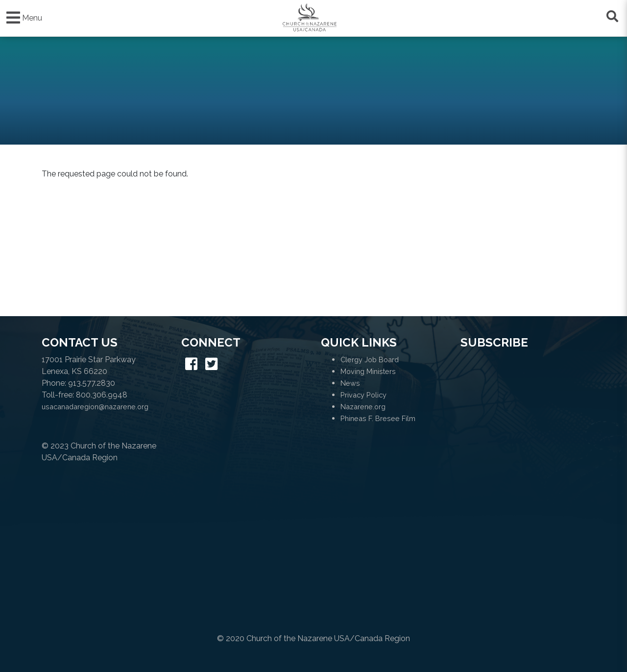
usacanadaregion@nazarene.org (95, 407)
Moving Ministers (368, 371)
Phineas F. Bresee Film (378, 418)
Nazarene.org (363, 407)
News (350, 383)
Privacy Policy (363, 395)
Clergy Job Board (370, 360)
